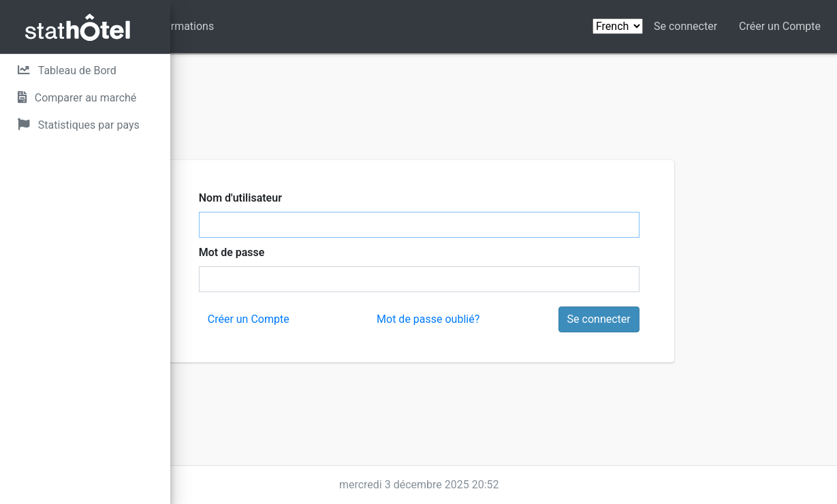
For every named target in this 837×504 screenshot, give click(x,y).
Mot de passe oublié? (512, 319)
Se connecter (685, 26)
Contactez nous (261, 26)
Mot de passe (332, 252)
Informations (352, 26)
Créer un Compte (780, 26)
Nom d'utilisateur (341, 198)
